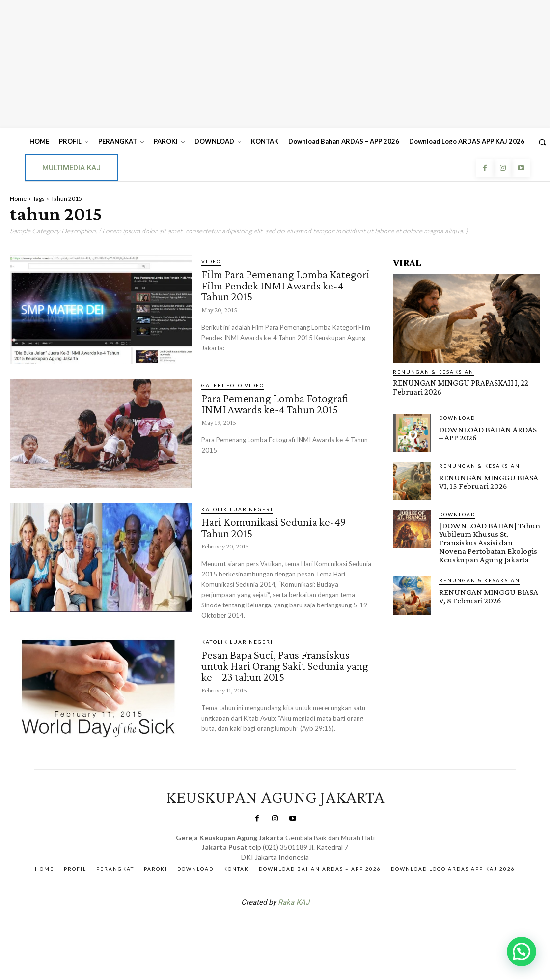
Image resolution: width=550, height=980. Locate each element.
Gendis (304, 927)
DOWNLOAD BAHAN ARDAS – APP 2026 (489, 433)
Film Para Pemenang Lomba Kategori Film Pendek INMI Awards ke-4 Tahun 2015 (284, 285)
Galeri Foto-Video (233, 385)
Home (18, 198)
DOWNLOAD (457, 417)
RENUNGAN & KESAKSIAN (433, 372)
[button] (522, 951)
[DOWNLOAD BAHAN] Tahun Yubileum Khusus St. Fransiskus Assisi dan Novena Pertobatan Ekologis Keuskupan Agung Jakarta (489, 542)
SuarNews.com (260, 927)
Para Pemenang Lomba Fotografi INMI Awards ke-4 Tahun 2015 (278, 403)
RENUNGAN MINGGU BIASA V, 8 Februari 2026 (487, 595)
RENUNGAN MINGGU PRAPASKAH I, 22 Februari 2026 (459, 387)
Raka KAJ (294, 902)
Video (211, 261)
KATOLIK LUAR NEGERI (237, 509)
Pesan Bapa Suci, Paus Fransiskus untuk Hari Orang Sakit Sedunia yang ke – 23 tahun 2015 (278, 664)
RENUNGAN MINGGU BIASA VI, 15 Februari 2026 (487, 481)
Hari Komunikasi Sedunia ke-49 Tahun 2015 (276, 527)
